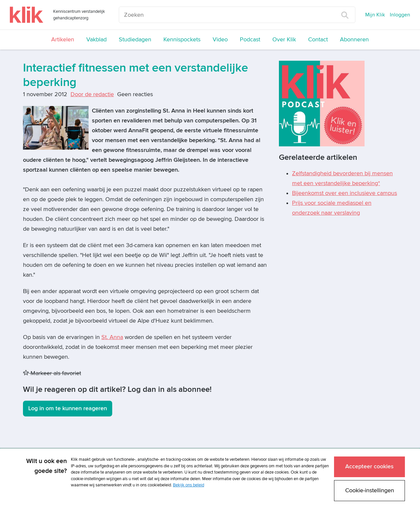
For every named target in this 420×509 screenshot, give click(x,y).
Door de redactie (92, 94)
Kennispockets (182, 40)
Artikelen (63, 40)
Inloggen (400, 15)
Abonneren (354, 40)
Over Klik (284, 40)
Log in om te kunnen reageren (68, 408)
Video (220, 40)
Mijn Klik (375, 15)
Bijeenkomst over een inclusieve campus (345, 193)
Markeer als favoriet (52, 373)
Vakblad (96, 40)
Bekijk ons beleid (189, 485)
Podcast (250, 40)
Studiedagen (135, 40)
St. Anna (112, 337)
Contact (318, 40)
